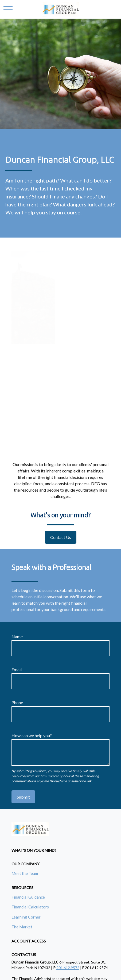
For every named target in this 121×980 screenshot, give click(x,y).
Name (17, 636)
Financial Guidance (28, 897)
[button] (34, 850)
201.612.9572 (68, 968)
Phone (17, 702)
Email (17, 669)
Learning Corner (26, 917)
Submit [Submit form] (23, 797)
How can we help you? (32, 735)
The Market (22, 927)
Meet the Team (25, 873)
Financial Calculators (30, 907)
